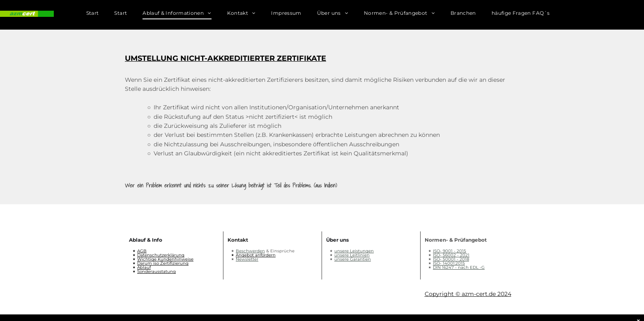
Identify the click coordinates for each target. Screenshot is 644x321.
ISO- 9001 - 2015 (450, 251)
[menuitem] (100, 15)
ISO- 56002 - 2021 (451, 255)
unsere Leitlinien (352, 255)
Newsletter (247, 259)
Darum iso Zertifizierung (163, 263)
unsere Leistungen (354, 251)
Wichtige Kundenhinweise (165, 259)
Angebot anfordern (256, 255)
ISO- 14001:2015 (449, 263)
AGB (142, 251)
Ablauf (144, 267)
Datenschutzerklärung (161, 255)
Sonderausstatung (156, 271)
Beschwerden (250, 251)
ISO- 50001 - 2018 (451, 259)
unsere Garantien (353, 259)
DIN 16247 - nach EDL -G (459, 267)
